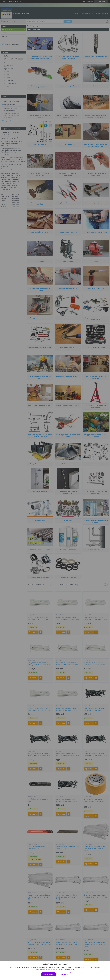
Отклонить (64, 974)
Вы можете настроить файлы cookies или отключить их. (54, 969)
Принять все (49, 974)
